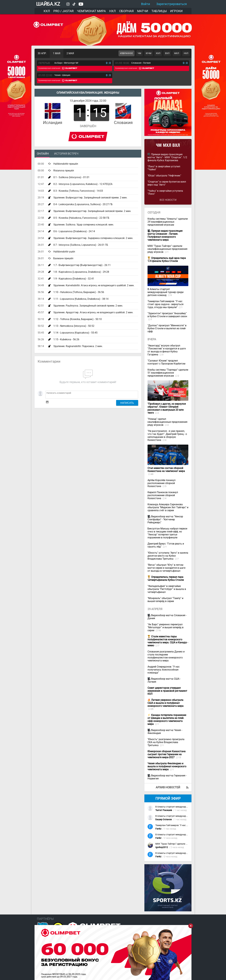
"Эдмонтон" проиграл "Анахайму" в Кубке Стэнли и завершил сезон (167, 315)
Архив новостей (168, 787)
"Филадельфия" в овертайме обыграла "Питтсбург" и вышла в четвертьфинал (167, 589)
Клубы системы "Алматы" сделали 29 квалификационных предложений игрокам (168, 222)
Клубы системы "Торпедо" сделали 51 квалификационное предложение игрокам (168, 373)
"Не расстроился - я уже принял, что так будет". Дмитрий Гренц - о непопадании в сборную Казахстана (167, 435)
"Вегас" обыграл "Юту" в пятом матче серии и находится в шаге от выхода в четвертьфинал (166, 568)
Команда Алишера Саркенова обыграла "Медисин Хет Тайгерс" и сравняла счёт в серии (168, 507)
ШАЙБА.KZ (48, 4)
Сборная (126, 11)
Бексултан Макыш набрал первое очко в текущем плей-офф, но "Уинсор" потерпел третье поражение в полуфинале (167, 533)
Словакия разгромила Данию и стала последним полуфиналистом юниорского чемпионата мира (166, 656)
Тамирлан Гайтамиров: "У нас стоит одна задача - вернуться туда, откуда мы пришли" (165, 304)
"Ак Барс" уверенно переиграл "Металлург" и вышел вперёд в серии (165, 627)
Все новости (168, 200)
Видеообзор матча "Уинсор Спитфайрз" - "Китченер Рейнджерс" (165, 519)
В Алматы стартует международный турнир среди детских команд (165, 292)
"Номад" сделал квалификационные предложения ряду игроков (167, 422)
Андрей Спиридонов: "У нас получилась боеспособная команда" (164, 670)
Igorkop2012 (162, 847)
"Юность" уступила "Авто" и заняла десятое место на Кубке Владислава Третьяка (168, 556)
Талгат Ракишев (164, 810)
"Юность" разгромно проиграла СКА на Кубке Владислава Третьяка (166, 742)
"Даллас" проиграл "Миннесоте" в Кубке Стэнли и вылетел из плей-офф (167, 328)
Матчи (143, 11)
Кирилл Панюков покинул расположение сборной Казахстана (163, 495)
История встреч (66, 154)
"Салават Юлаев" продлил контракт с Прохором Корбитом (166, 362)
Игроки (176, 11)
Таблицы (159, 11)
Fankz (158, 829)
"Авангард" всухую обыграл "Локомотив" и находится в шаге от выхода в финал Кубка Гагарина (167, 350)
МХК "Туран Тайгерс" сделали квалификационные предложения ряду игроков (167, 249)
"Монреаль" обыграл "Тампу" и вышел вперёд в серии (165, 600)
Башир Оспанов (164, 820)
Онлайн (43, 154)
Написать (127, 403)
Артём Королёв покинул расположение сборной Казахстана (161, 483)
